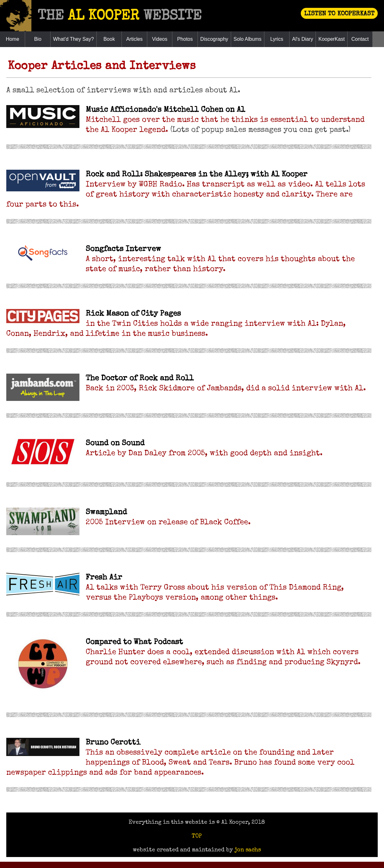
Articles (134, 39)
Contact (360, 39)
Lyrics (277, 39)
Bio (38, 39)
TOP (197, 836)
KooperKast (332, 39)
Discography (214, 39)
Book (109, 39)
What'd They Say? (73, 39)
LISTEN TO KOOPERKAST (339, 14)
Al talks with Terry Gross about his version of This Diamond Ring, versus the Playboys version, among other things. (215, 588)
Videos (160, 39)
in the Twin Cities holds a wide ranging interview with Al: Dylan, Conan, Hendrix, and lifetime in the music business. (176, 324)
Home (12, 39)
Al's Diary (303, 39)
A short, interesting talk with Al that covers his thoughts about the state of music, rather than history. (220, 259)
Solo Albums (248, 39)
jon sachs (248, 850)
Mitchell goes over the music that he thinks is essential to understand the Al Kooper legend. (225, 120)
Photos (185, 39)
